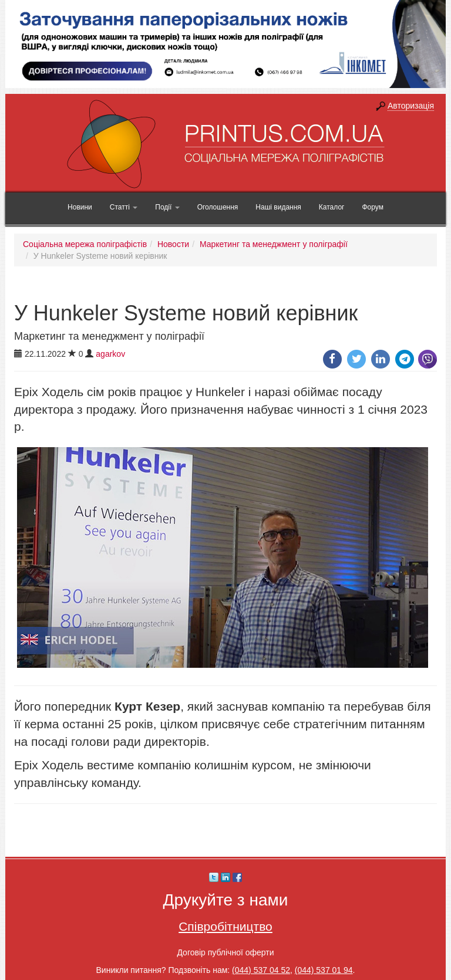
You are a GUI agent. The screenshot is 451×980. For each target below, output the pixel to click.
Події (167, 207)
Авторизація (411, 106)
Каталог (332, 207)
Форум (372, 207)
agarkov (110, 354)
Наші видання (278, 207)
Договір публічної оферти (225, 952)
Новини (80, 207)
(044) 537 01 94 (324, 970)
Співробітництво (225, 926)
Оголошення (218, 207)
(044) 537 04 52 (261, 970)
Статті (124, 207)
